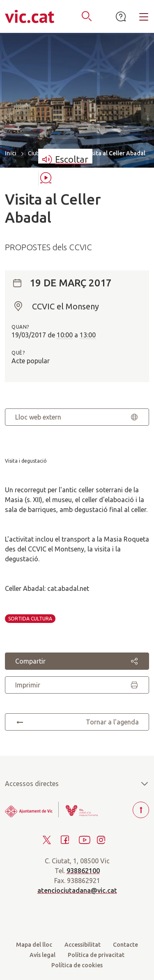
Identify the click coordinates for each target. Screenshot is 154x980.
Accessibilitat (83, 945)
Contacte (125, 945)
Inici (11, 153)
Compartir (77, 661)
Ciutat (36, 153)
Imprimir (77, 685)
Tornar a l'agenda (77, 722)
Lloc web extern (77, 417)
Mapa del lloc (34, 945)
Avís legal (43, 955)
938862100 (83, 871)
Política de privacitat (96, 955)
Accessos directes (77, 784)
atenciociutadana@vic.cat (77, 890)
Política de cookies (77, 965)
